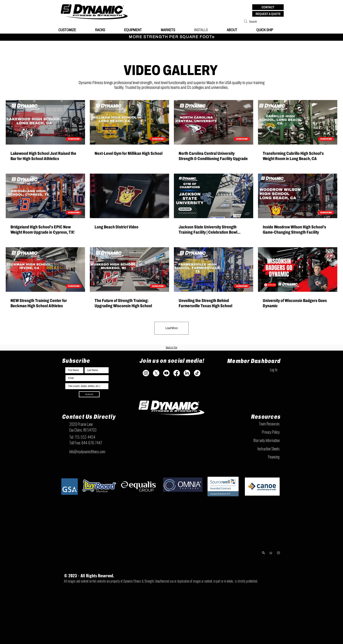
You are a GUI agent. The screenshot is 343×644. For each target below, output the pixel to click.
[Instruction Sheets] (256, 449)
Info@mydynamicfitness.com (87, 452)
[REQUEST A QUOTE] (268, 14)
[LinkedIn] (187, 373)
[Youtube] (166, 373)
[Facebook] (177, 373)
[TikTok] (197, 373)
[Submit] (89, 394)
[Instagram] (146, 373)
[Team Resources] (256, 424)
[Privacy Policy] (256, 432)
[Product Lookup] (263, 553)
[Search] (256, 22)
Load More (171, 328)
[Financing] (256, 457)
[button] (268, 7)
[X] (156, 373)
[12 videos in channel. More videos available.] (171, 204)
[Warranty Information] (256, 441)
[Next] (278, 553)
